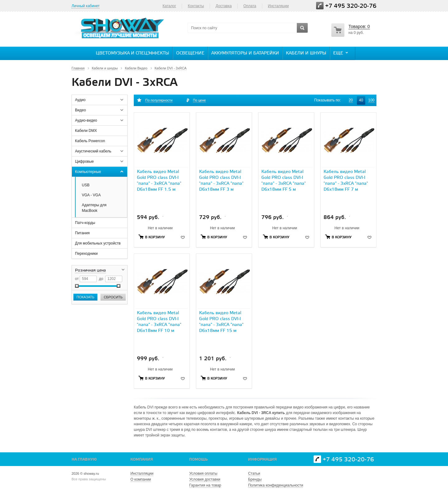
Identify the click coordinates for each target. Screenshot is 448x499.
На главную (84, 460)
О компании (141, 479)
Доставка (224, 6)
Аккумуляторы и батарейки (245, 53)
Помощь (198, 460)
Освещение (190, 53)
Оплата (250, 6)
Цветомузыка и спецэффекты (133, 53)
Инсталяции (278, 6)
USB (86, 185)
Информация (262, 460)
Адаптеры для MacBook (94, 208)
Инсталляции (142, 473)
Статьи (254, 473)
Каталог (169, 6)
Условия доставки (205, 479)
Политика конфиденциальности (275, 485)
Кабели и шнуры (306, 53)
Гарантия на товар (205, 485)
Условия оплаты (203, 473)
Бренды (255, 479)
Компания (142, 460)
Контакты (196, 6)
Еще (341, 53)
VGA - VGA (91, 195)
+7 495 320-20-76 (351, 6)
